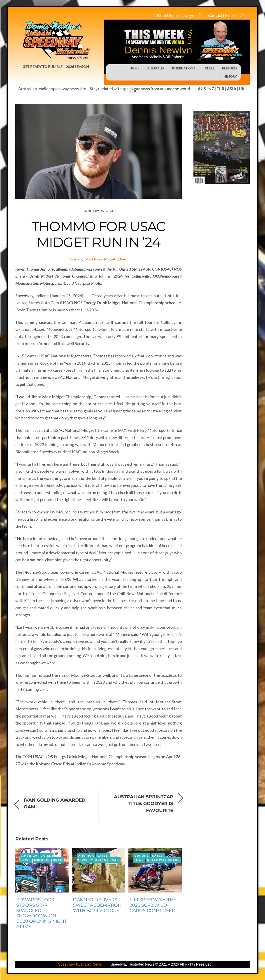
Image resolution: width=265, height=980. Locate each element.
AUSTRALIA (156, 68)
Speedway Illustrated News (80, 964)
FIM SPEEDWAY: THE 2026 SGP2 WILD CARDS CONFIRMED (153, 905)
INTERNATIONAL (185, 68)
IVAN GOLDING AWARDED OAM (55, 803)
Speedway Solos (163, 860)
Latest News (93, 259)
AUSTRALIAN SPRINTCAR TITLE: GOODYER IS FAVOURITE (144, 803)
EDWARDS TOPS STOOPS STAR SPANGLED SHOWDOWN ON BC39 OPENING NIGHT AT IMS (41, 913)
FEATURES (230, 68)
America (76, 259)
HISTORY (230, 76)
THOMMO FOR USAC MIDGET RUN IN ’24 (99, 234)
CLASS (210, 68)
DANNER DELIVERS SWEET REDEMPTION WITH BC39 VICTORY (97, 905)
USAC (123, 259)
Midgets (110, 259)
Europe (142, 856)
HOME (134, 68)
